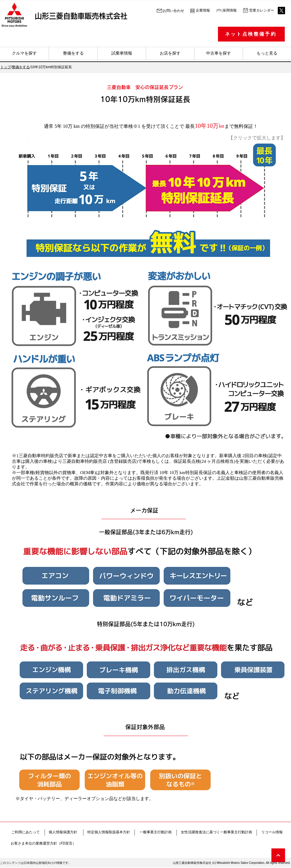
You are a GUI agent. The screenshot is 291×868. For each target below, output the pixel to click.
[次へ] (278, 855)
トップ (6, 67)
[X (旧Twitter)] (281, 11)
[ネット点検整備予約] (251, 34)
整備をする (21, 67)
